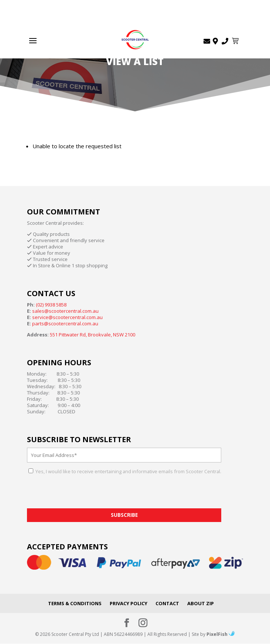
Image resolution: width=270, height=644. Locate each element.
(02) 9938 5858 (51, 305)
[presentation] (83, 494)
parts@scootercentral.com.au (65, 323)
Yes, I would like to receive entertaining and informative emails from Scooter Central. (128, 471)
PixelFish (221, 634)
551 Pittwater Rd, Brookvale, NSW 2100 (93, 335)
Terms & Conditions (75, 603)
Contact (167, 603)
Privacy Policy (129, 603)
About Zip (201, 603)
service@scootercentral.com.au (67, 317)
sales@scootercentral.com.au (65, 311)
